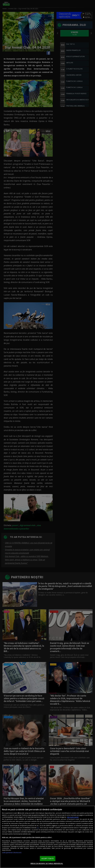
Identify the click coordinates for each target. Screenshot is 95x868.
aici (38, 828)
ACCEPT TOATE (47, 858)
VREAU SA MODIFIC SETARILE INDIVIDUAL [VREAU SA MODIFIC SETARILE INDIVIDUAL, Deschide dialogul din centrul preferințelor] (47, 863)
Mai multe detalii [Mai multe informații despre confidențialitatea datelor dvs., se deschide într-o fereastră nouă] (73, 817)
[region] (47, 837)
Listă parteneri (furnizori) (12, 853)
